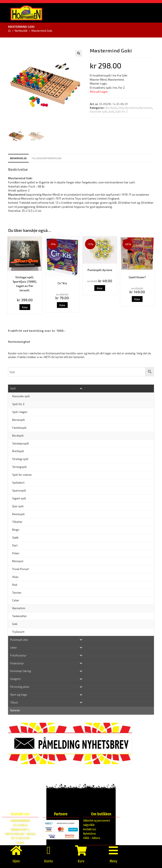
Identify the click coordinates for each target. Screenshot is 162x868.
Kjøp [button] (25, 307)
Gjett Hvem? (137, 277)
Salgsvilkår (89, 825)
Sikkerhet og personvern (97, 821)
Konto (49, 861)
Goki (121, 108)
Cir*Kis (62, 283)
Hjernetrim (131, 108)
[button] (79, 53)
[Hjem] (9, 31)
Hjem (16, 861)
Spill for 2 (122, 111)
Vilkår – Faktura (92, 838)
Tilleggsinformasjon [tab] (46, 158)
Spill (111, 111)
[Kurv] (81, 850)
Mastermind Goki (42, 31)
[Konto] (49, 850)
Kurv (81, 861)
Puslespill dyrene (100, 270)
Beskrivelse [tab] (18, 158)
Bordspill (111, 108)
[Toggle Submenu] (81, 388)
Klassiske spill (99, 111)
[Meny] (113, 850)
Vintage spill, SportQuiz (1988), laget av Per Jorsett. (25, 284)
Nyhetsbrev (89, 834)
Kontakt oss (90, 829)
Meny (113, 861)
